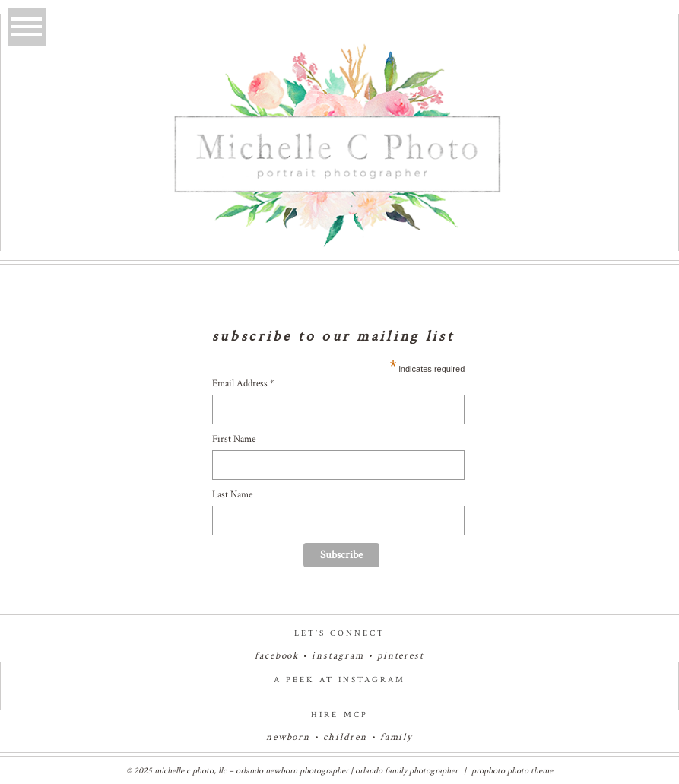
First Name (234, 439)
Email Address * (243, 384)
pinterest (401, 656)
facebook (277, 656)
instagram (338, 656)
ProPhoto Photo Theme (512, 771)
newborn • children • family (340, 737)
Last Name (232, 495)
